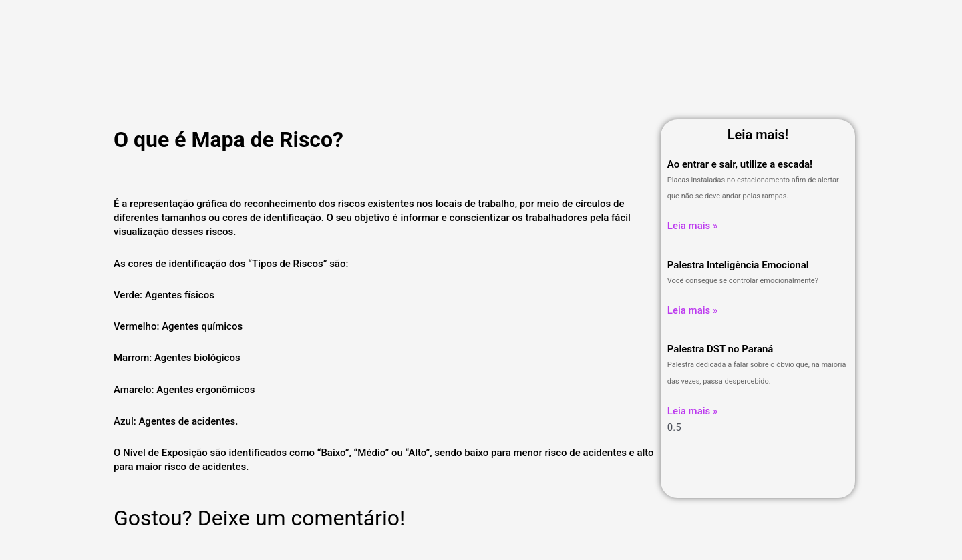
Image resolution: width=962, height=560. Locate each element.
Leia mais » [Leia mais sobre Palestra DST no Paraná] (692, 411)
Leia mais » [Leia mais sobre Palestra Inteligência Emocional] (692, 310)
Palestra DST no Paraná (720, 349)
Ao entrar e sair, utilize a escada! (740, 164)
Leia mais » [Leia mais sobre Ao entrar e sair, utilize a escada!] (692, 226)
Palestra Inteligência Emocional (738, 265)
